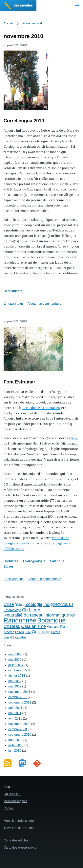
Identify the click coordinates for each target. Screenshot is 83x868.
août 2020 (15, 654)
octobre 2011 (18, 697)
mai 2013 (15, 681)
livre (75, 438)
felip (6, 45)
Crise (9, 604)
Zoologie (34, 604)
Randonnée (20, 620)
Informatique (57, 615)
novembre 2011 (19, 692)
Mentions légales (15, 801)
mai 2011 (15, 713)
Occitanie (41, 632)
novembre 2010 (19, 724)
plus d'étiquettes (15, 637)
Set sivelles (23, 5)
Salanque (57, 561)
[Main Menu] (77, 5)
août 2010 (15, 740)
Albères (9, 632)
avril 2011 (15, 718)
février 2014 (17, 676)
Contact (9, 808)
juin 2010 (15, 751)
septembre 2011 (20, 702)
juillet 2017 (16, 665)
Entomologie (12, 610)
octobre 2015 (18, 670)
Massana (53, 627)
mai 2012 (15, 686)
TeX (73, 615)
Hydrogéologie (34, 561)
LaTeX (20, 632)
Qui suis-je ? (12, 794)
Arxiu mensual (32, 23)
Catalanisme (13, 291)
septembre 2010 (20, 735)
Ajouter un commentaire (44, 304)
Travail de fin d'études (19, 828)
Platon (65, 627)
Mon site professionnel (19, 821)
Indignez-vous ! (58, 604)
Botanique (51, 620)
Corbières (11, 561)
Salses (9, 566)
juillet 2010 (16, 745)
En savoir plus (14, 304)
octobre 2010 (18, 729)
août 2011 (15, 708)
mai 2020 (15, 660)
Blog (7, 787)
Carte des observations (20, 847)
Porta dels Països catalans (41, 408)
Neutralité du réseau (24, 615)
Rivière (20, 605)
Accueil (9, 23)
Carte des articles (16, 840)
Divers (55, 632)
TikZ (28, 632)
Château (12, 626)
